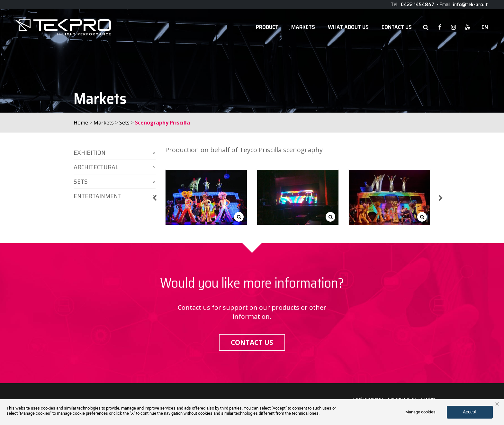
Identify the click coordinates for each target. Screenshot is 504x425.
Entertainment (98, 196)
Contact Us (397, 27)
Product (267, 27)
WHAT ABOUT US (348, 27)
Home (81, 123)
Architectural (96, 167)
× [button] (497, 404)
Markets (303, 27)
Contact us (252, 342)
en (485, 27)
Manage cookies (420, 412)
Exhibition (90, 152)
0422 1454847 (418, 4)
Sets (124, 123)
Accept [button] (470, 412)
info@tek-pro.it (470, 4)
